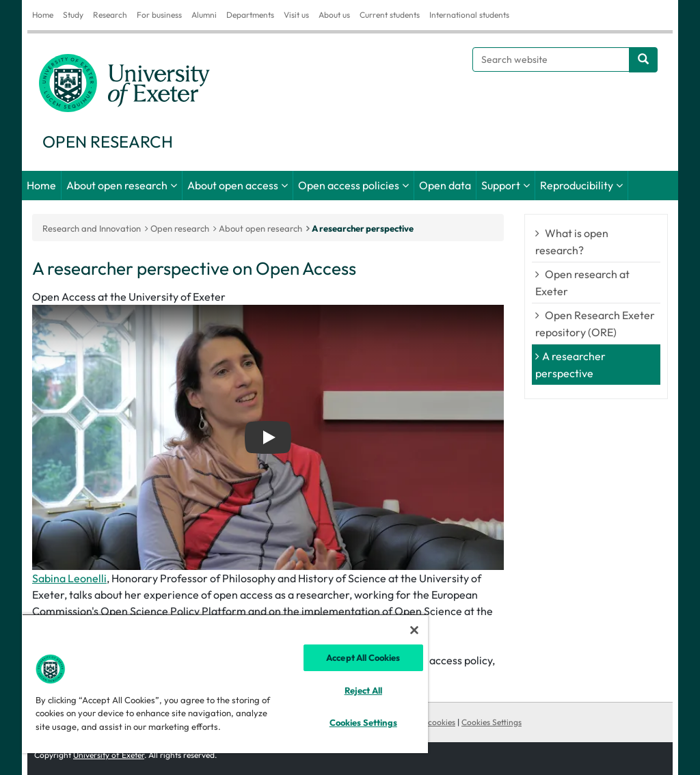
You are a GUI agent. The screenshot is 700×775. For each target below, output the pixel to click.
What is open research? (572, 242)
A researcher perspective (363, 228)
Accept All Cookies (363, 657)
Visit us (296, 15)
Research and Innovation (92, 228)
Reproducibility (577, 185)
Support (501, 185)
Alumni (204, 15)
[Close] (414, 630)
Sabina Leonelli (69, 578)
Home (43, 15)
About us (334, 15)
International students (469, 15)
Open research (180, 228)
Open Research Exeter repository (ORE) (595, 324)
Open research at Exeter (582, 283)
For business (159, 15)
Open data (445, 185)
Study (73, 15)
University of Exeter (109, 755)
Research (110, 15)
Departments (250, 15)
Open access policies (349, 185)
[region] (225, 683)
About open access (233, 185)
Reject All (363, 690)
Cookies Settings (492, 722)
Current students (390, 15)
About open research (117, 185)
